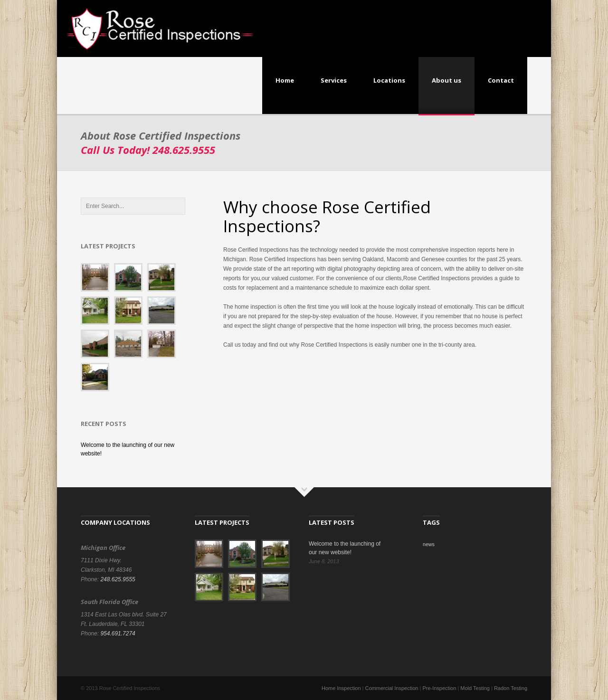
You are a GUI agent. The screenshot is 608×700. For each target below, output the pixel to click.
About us (446, 80)
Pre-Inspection (439, 688)
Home (285, 80)
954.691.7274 (118, 634)
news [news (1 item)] (429, 544)
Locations (389, 80)
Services (334, 80)
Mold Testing (475, 688)
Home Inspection (341, 688)
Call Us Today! (148, 150)
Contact (501, 80)
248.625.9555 (118, 579)
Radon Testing (511, 688)
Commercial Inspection (392, 688)
